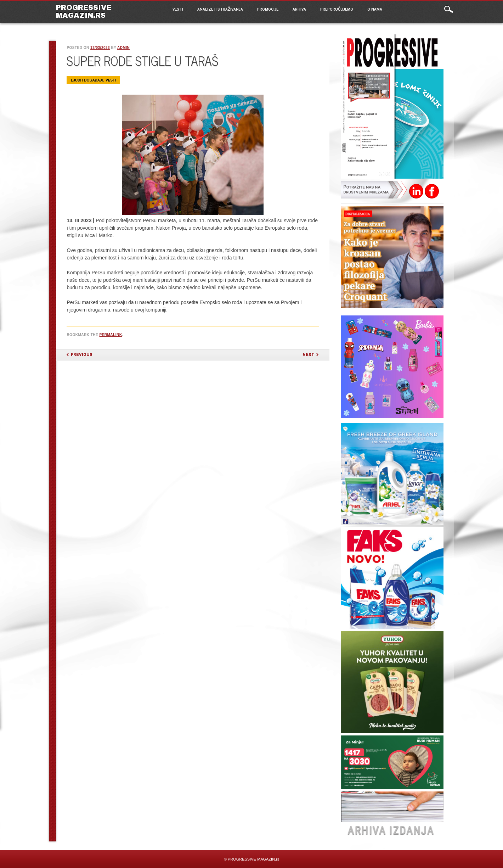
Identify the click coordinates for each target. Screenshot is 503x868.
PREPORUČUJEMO (337, 9)
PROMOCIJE (268, 9)
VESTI (178, 9)
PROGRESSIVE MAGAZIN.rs (84, 11)
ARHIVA (299, 9)
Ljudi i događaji (87, 80)
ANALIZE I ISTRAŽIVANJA (220, 9)
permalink (111, 335)
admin (123, 48)
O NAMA (375, 9)
